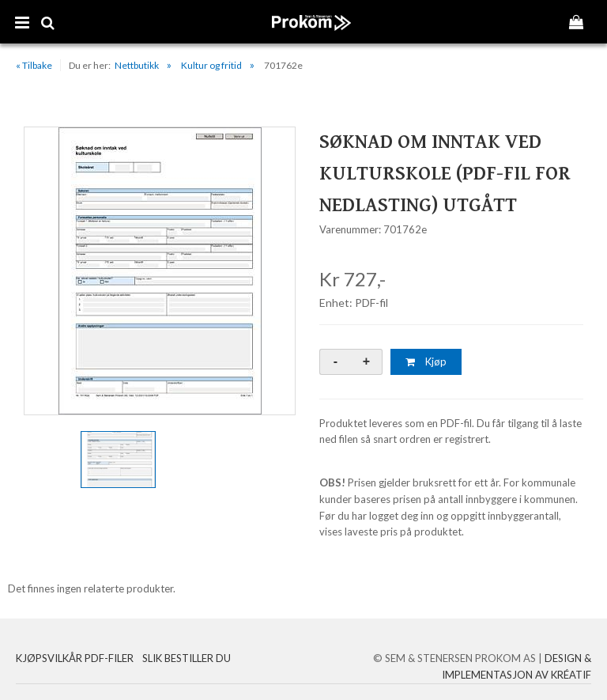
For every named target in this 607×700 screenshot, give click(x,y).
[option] (160, 271)
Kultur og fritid (211, 65)
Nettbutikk (137, 65)
